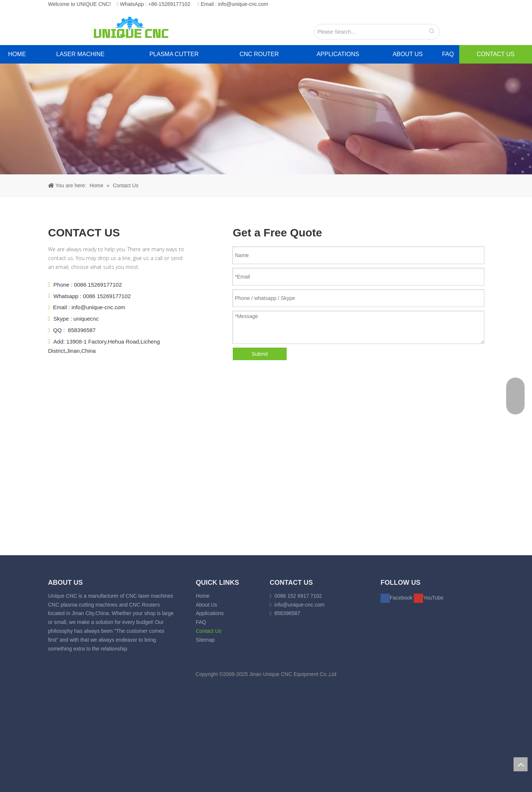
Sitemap (205, 640)
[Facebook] (397, 598)
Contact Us (209, 631)
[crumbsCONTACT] (266, 119)
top (521, 764)
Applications (210, 613)
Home (203, 596)
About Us (207, 605)
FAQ (201, 622)
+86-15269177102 (169, 4)
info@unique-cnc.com (243, 4)
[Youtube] (429, 598)
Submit (260, 354)
